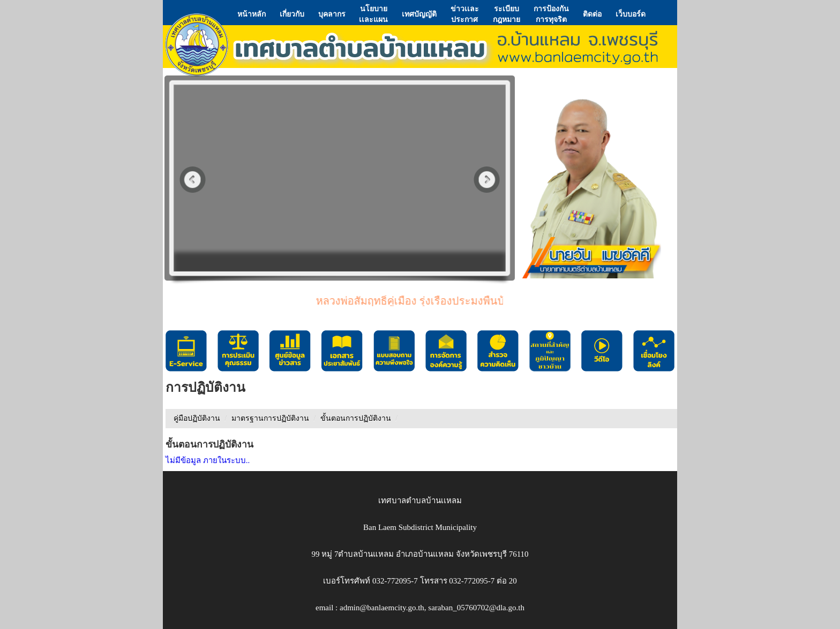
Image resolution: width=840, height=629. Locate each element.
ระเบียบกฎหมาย (507, 14)
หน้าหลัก (252, 14)
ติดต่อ (592, 14)
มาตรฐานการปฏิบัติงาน (270, 418)
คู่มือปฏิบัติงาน (197, 418)
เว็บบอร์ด (631, 14)
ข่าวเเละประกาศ (465, 14)
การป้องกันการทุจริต (551, 14)
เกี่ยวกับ (292, 14)
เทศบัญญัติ (419, 14)
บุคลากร (332, 14)
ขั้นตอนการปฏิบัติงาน (356, 418)
